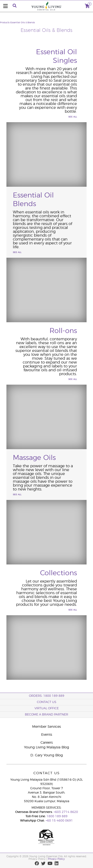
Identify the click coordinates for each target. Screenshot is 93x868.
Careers (47, 743)
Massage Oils (34, 458)
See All (73, 117)
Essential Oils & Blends (23, 23)
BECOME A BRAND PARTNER (46, 715)
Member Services (46, 727)
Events (47, 735)
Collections (58, 573)
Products (5, 23)
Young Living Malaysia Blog (46, 747)
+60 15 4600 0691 (59, 821)
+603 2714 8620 (66, 812)
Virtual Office (47, 708)
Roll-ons (63, 331)
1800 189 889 (57, 816)
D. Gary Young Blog (47, 755)
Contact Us (47, 702)
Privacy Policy (56, 859)
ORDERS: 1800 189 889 (47, 696)
